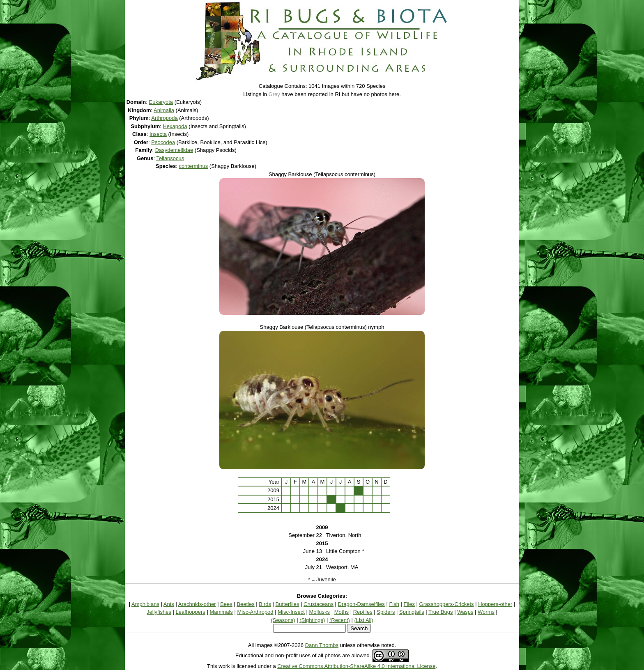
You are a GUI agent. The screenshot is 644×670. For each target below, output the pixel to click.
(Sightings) (312, 620)
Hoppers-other (495, 604)
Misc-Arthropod (255, 612)
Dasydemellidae (174, 150)
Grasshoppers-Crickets (447, 604)
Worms (486, 612)
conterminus (193, 166)
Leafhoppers (191, 612)
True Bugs (441, 612)
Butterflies (287, 604)
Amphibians (145, 604)
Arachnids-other (197, 604)
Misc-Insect (291, 612)
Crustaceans (319, 604)
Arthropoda (164, 118)
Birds (265, 604)
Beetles (245, 604)
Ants (169, 604)
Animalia (164, 110)
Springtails (412, 612)
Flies (409, 604)
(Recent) (340, 620)
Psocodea (163, 142)
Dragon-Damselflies (361, 604)
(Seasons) (283, 620)
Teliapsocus (170, 158)
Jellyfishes (159, 612)
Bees (226, 604)
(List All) (363, 620)
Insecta (158, 134)
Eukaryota (161, 102)
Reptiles (363, 612)
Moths (342, 612)
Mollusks (320, 612)
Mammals (221, 612)
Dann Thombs (322, 645)
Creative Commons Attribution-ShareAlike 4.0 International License (356, 666)
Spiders (386, 612)
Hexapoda (175, 126)
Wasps (465, 612)
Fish (394, 604)
